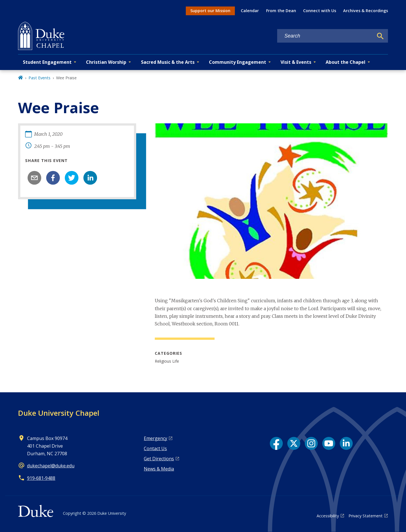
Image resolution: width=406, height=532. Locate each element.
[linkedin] (90, 178)
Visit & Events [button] (296, 62)
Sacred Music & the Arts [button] (168, 62)
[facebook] (53, 178)
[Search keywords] (325, 36)
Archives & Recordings (366, 11)
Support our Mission (210, 11)
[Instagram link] (311, 443)
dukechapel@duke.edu (51, 466)
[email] (34, 178)
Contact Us (155, 448)
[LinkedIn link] (346, 443)
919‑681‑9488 (41, 478)
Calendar (250, 11)
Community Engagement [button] (238, 62)
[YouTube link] (329, 443)
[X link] (294, 443)
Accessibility (328, 516)
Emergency (155, 438)
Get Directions (159, 459)
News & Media (159, 469)
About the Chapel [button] (346, 62)
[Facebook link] (276, 443)
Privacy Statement (366, 516)
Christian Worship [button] (106, 62)
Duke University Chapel (59, 413)
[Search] (380, 36)
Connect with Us (320, 11)
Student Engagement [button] (47, 62)
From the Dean (281, 11)
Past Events (39, 78)
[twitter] (72, 178)
